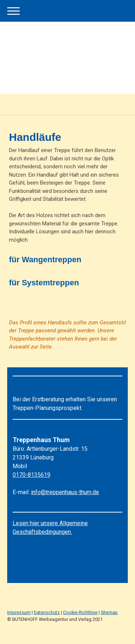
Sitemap (109, 612)
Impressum (19, 612)
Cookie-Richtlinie (80, 612)
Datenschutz (47, 612)
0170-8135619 (31, 475)
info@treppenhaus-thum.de (65, 492)
